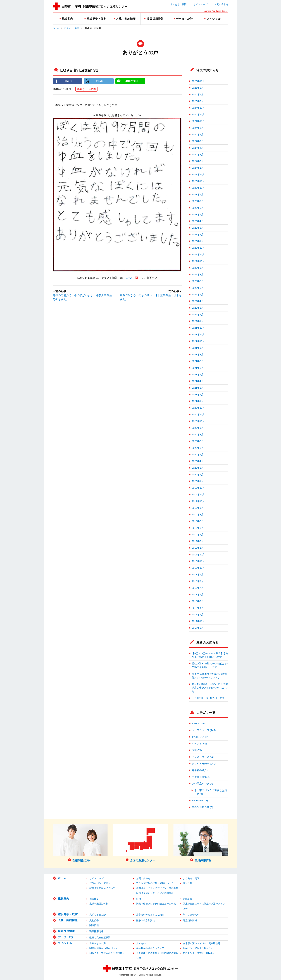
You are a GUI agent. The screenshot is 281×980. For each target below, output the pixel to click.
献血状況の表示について (102, 888)
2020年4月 (198, 461)
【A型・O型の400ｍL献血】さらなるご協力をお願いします (210, 655)
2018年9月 (198, 574)
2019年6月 (198, 528)
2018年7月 (198, 588)
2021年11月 (198, 334)
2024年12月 (198, 108)
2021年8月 (198, 355)
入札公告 (94, 920)
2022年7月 (198, 281)
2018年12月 (198, 555)
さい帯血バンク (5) (202, 784)
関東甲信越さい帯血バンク (103, 948)
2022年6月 (198, 288)
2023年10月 (198, 188)
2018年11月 (198, 561)
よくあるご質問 (178, 4)
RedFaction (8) (200, 801)
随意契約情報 (190, 920)
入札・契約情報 (68, 920)
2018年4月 (198, 608)
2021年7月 (198, 361)
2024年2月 (198, 161)
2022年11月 (198, 254)
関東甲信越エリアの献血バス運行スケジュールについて (209, 676)
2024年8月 (198, 128)
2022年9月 (198, 268)
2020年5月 (198, 455)
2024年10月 (198, 121)
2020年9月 (198, 428)
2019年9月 (198, 508)
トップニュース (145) (204, 730)
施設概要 (94, 899)
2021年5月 (198, 375)
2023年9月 (198, 194)
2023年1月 (198, 241)
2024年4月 (198, 148)
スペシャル (65, 943)
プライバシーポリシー (101, 883)
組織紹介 (188, 899)
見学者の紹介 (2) (201, 770)
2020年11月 (198, 414)
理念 (139, 899)
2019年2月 (198, 541)
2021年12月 (198, 328)
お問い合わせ (221, 4)
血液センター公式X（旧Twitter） (200, 953)
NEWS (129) (199, 724)
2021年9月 (198, 348)
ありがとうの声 (72, 28)
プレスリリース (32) (203, 757)
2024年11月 (198, 114)
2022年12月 (198, 248)
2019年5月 (198, 535)
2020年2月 (198, 475)
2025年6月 (198, 101)
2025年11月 (198, 81)
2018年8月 (198, 581)
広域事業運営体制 (99, 904)
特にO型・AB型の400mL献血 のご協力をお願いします (210, 665)
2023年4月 (198, 221)
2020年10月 (198, 421)
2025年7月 (198, 94)
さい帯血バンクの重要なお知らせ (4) (211, 792)
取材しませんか (191, 915)
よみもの (141, 943)
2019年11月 (198, 494)
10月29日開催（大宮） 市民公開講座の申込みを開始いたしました (210, 688)
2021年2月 (198, 395)
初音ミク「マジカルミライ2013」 (107, 953)
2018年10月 (198, 568)
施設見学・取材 (68, 914)
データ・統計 (66, 937)
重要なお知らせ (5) (202, 807)
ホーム (56, 28)
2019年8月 (198, 515)
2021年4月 (198, 381)
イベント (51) (199, 744)
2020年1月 (198, 481)
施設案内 (64, 898)
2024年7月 (198, 135)
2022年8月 (198, 274)
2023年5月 (198, 215)
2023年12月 (198, 174)
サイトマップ (201, 4)
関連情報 (94, 925)
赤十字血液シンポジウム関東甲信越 (202, 943)
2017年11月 (198, 621)
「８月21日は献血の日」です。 (209, 698)
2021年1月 (198, 401)
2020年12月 (198, 408)
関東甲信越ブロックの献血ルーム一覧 (156, 904)
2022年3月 (198, 308)
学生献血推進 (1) (201, 777)
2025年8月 (198, 88)
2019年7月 (198, 521)
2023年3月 (198, 228)
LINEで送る (132, 81)
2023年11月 (198, 181)
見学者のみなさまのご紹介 (150, 915)
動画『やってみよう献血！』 (198, 948)
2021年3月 (198, 388)
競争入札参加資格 (146, 920)
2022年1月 (198, 321)
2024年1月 (198, 168)
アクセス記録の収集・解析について (155, 883)
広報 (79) (197, 750)
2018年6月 (198, 595)
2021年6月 (198, 368)
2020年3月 (198, 468)
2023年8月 (198, 201)
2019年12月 (198, 488)
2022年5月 (198, 295)
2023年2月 (198, 235)
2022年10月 (198, 261)
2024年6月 (198, 141)
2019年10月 (198, 501)
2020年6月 (198, 448)
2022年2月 (198, 315)
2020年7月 (198, 441)
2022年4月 (198, 301)
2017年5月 (198, 628)
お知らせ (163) (200, 737)
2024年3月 (198, 155)
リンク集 (188, 883)
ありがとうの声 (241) (204, 764)
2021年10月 (198, 341)
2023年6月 (198, 208)
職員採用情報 (66, 931)
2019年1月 (198, 548)
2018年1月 (198, 615)
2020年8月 (198, 435)
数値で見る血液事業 (100, 937)
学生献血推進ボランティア (150, 948)
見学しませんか (98, 915)
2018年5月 (198, 601)
